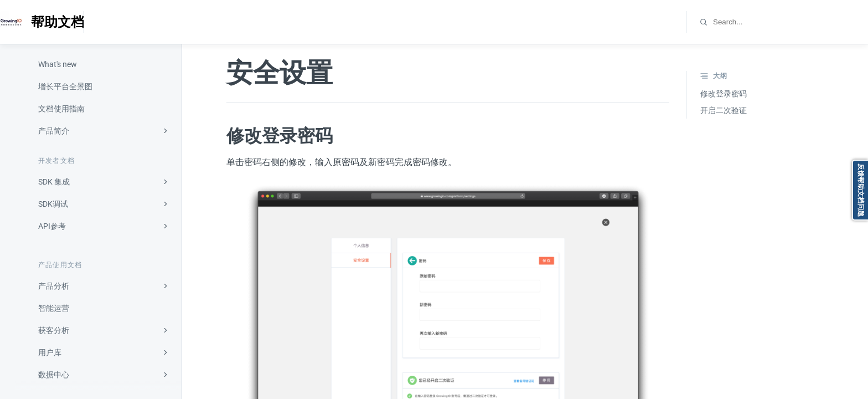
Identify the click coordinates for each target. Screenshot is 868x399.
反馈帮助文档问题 (861, 190)
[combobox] (760, 22)
